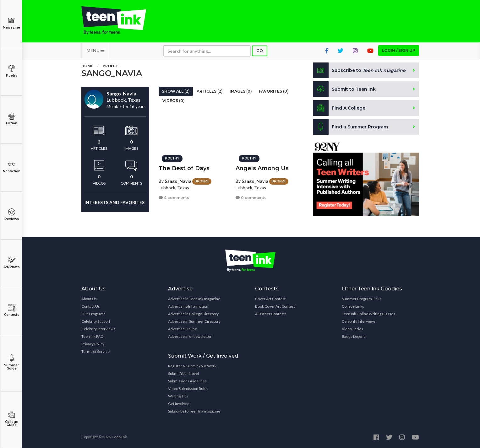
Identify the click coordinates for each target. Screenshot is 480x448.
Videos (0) (174, 101)
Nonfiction (11, 167)
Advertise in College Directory (193, 314)
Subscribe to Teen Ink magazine (194, 411)
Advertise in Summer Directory (194, 321)
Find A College (339, 108)
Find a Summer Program (350, 127)
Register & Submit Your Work (192, 366)
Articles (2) (210, 91)
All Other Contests (271, 314)
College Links (353, 306)
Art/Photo (11, 263)
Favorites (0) (274, 91)
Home (87, 66)
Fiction (11, 119)
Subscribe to (359, 70)
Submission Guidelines (187, 381)
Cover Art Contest (270, 299)
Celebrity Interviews (98, 329)
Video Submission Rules (188, 389)
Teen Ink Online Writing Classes (368, 314)
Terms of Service (95, 351)
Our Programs (93, 314)
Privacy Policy (93, 344)
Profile (111, 66)
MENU (95, 50)
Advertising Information (188, 306)
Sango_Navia (178, 181)
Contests (11, 310)
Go (260, 51)
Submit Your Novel (183, 373)
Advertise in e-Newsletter (190, 336)
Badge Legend (354, 336)
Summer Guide (11, 362)
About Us (89, 299)
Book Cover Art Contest (275, 306)
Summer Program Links (362, 299)
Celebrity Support (96, 321)
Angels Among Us (262, 168)
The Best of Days (184, 168)
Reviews (11, 215)
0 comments (251, 198)
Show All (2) (176, 91)
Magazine (11, 23)
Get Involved (179, 404)
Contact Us (91, 306)
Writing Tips (178, 396)
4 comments (174, 198)
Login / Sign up (399, 50)
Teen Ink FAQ (93, 336)
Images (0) (241, 91)
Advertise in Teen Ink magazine (194, 299)
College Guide (11, 419)
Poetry (11, 71)
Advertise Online (183, 329)
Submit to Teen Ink (344, 89)
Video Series (352, 329)
